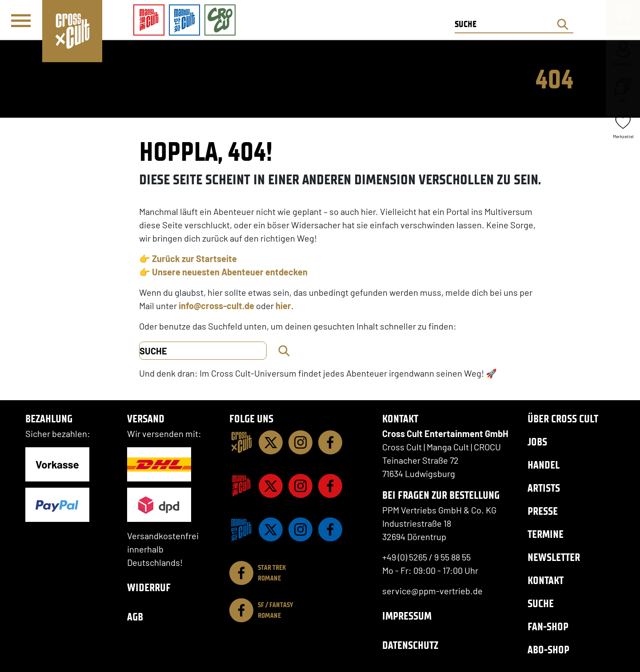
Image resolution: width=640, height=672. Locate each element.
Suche (541, 603)
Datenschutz (410, 645)
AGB (135, 617)
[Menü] (21, 20)
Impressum (407, 616)
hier (283, 306)
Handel (544, 465)
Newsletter (554, 557)
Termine (546, 534)
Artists (544, 488)
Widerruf (149, 587)
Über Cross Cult (563, 419)
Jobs (537, 442)
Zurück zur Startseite (194, 258)
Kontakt (546, 580)
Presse (543, 511)
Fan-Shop (548, 626)
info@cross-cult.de (216, 306)
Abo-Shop (548, 650)
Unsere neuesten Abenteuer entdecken (230, 272)
